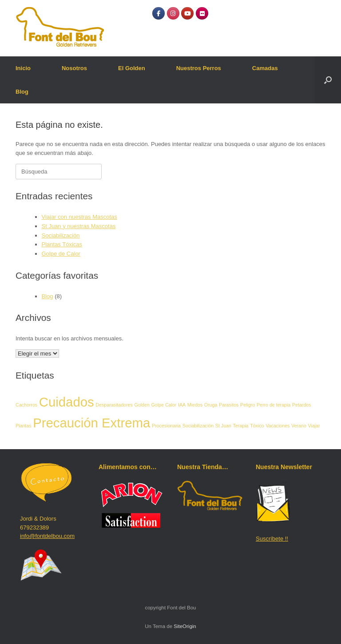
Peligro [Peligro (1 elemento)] (248, 405)
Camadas (265, 68)
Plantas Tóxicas (62, 244)
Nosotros (74, 68)
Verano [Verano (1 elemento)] (299, 426)
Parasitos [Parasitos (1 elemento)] (229, 405)
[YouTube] (187, 13)
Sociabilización (61, 235)
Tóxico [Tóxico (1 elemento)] (257, 426)
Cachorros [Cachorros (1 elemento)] (26, 405)
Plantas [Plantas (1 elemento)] (24, 426)
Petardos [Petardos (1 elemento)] (302, 405)
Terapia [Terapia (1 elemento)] (241, 426)
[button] (328, 80)
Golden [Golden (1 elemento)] (142, 405)
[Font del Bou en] (216, 14)
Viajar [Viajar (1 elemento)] (314, 426)
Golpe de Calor (61, 254)
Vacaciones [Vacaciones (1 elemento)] (278, 426)
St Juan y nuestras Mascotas (79, 226)
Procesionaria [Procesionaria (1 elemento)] (166, 426)
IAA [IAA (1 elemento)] (182, 405)
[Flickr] (202, 13)
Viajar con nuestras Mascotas (79, 217)
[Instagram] (173, 13)
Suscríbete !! (272, 539)
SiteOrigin (185, 626)
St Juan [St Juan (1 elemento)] (223, 426)
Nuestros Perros (199, 68)
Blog (22, 92)
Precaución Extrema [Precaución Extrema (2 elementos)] (91, 423)
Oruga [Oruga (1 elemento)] (211, 405)
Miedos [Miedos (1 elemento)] (195, 405)
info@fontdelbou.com (47, 536)
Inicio (23, 68)
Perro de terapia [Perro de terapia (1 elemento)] (274, 405)
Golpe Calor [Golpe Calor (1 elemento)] (164, 405)
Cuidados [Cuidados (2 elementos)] (67, 402)
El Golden (132, 68)
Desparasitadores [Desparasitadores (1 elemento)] (114, 405)
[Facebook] (159, 13)
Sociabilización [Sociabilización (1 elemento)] (198, 426)
